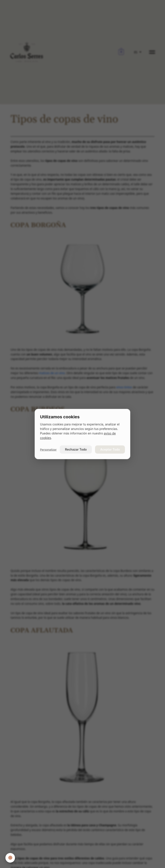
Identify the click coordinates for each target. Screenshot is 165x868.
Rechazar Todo (76, 449)
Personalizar (48, 449)
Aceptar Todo (110, 449)
